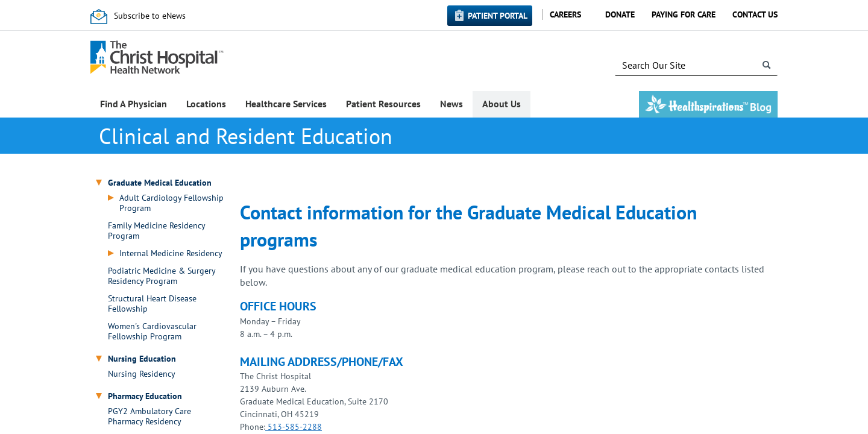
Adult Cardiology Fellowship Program (171, 203)
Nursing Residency (142, 374)
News (451, 104)
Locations (206, 104)
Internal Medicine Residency (171, 253)
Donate (620, 14)
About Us (502, 104)
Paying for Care (684, 14)
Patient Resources (383, 104)
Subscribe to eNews (150, 16)
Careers (565, 14)
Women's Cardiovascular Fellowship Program (152, 332)
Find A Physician (134, 104)
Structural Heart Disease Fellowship (152, 304)
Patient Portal (498, 16)
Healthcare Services (286, 104)
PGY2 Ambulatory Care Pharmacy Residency (149, 417)
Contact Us (755, 14)
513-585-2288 (294, 427)
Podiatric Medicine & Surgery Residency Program (162, 276)
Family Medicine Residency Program (156, 231)
